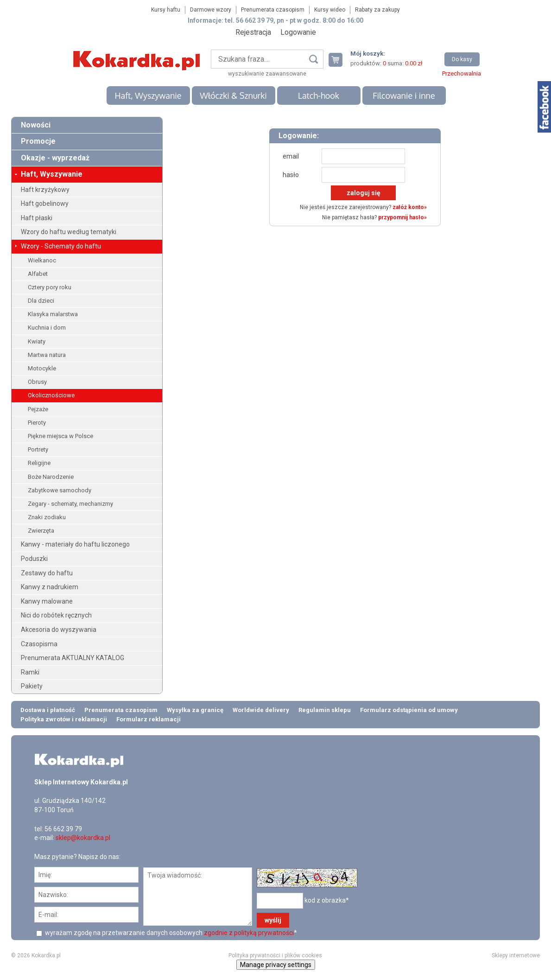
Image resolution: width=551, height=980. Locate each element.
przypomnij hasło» (402, 217)
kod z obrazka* (327, 900)
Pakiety (32, 686)
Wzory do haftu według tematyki (69, 232)
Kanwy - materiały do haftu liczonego (75, 544)
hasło (291, 175)
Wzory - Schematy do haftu (61, 246)
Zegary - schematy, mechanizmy (70, 504)
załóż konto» (410, 207)
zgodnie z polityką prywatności (249, 933)
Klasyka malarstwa (53, 314)
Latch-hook (319, 95)
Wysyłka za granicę (195, 710)
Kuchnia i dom (47, 328)
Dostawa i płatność (48, 710)
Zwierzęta (41, 531)
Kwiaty (37, 341)
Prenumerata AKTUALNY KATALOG (73, 658)
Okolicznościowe (51, 395)
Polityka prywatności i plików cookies (275, 955)
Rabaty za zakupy (377, 10)
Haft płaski (37, 218)
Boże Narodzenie (51, 477)
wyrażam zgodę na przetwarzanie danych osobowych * (170, 933)
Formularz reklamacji (149, 719)
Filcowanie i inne (404, 95)
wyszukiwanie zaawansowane (267, 74)
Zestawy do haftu (47, 573)
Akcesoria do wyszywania (59, 630)
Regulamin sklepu (325, 710)
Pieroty (37, 423)
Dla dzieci (41, 301)
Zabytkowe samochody (60, 490)
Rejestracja (253, 32)
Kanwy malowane (47, 601)
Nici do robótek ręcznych (56, 615)
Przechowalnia (462, 73)
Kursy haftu (166, 10)
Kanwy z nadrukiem (50, 587)
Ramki (30, 672)
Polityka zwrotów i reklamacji (64, 719)
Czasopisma (39, 644)
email (291, 156)
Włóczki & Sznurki (233, 95)
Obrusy (37, 382)
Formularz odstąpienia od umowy (409, 710)
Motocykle (42, 368)
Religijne (39, 463)
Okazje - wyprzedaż (55, 158)
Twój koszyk (339, 60)
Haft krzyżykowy (45, 190)
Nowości (36, 125)
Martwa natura (47, 355)
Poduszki (34, 559)
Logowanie (298, 32)
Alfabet (38, 274)
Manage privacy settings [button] (276, 965)
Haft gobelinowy (45, 204)
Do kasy (462, 59)
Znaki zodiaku (47, 517)
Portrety (38, 449)
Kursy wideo (330, 10)
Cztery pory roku (50, 287)
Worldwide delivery (261, 710)
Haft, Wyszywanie (148, 95)
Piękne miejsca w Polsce (60, 436)
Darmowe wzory (211, 10)
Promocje (38, 141)
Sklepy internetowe (516, 955)
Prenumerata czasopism (273, 10)
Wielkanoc (42, 260)
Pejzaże (38, 409)
